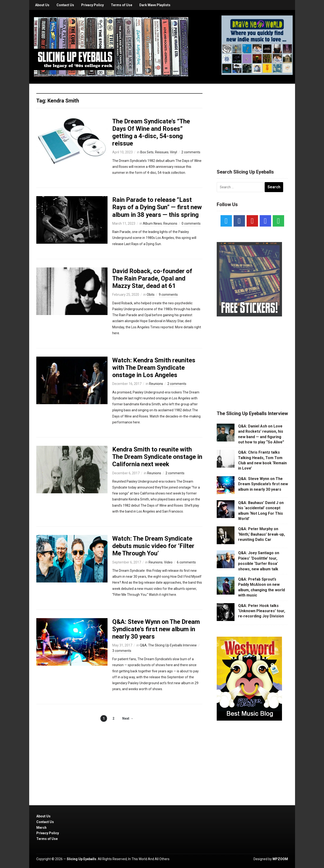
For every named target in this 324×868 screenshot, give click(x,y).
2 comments (191, 152)
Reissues (162, 152)
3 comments (122, 651)
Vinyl (174, 152)
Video (168, 562)
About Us (42, 5)
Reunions (170, 223)
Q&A (143, 645)
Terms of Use (122, 5)
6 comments (186, 562)
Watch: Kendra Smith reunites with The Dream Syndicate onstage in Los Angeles (154, 368)
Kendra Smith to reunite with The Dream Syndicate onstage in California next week (157, 457)
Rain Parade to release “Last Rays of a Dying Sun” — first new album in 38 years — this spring (157, 207)
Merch (41, 828)
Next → (128, 718)
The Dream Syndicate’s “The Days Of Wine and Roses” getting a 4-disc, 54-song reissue (151, 132)
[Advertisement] (252, 121)
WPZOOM (280, 859)
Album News (152, 223)
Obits (151, 295)
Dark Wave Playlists (155, 5)
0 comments (191, 223)
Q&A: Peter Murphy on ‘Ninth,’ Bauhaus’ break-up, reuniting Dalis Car (261, 534)
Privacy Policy (92, 5)
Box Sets (147, 152)
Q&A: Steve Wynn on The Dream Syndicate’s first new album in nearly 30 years (156, 629)
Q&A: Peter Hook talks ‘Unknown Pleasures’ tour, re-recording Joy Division (262, 611)
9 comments (168, 295)
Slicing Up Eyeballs (82, 859)
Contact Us (65, 5)
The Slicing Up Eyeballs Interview (172, 645)
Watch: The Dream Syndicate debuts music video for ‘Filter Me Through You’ (153, 546)
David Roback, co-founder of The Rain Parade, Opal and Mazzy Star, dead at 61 (152, 278)
